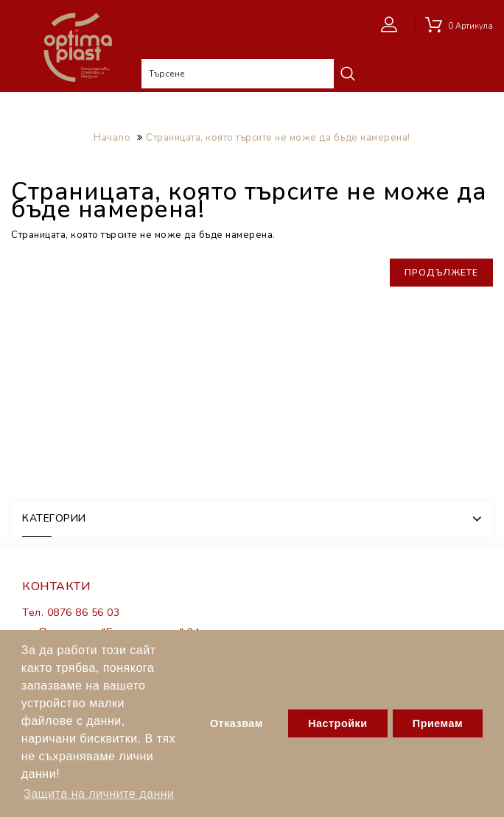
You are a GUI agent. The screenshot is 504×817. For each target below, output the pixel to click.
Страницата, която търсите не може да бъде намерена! (278, 138)
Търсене (348, 74)
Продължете (441, 273)
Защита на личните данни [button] (99, 794)
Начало (112, 138)
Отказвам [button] (237, 723)
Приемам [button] (438, 723)
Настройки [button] (337, 723)
